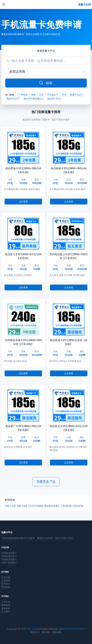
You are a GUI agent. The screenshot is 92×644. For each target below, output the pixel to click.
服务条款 (6, 608)
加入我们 (6, 611)
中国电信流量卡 (9, 553)
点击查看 (23, 201)
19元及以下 (53, 95)
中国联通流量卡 (9, 556)
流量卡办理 (10, 506)
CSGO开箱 (78, 506)
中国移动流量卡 (9, 559)
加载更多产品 (46, 482)
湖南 (33, 95)
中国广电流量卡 (9, 562)
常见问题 (6, 577)
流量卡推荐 (22, 506)
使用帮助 (6, 580)
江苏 (41, 95)
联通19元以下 (77, 95)
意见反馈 (6, 587)
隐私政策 (6, 605)
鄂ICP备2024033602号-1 (72, 629)
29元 (64, 95)
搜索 (46, 83)
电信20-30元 (54, 99)
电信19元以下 (13, 99)
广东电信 (23, 95)
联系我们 (6, 584)
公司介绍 (6, 602)
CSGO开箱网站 (36, 506)
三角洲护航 (66, 506)
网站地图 (57, 632)
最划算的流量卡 (52, 506)
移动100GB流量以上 (34, 99)
